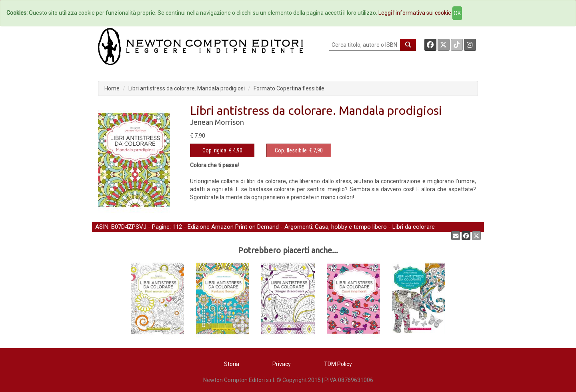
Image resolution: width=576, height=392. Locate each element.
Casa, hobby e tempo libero (351, 227)
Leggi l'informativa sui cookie (415, 13)
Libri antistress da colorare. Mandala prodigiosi (187, 88)
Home (112, 88)
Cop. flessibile (291, 150)
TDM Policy (338, 364)
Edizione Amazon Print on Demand (233, 227)
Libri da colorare (414, 227)
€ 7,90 (299, 150)
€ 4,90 (222, 150)
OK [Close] (457, 13)
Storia (232, 364)
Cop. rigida (214, 150)
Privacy (282, 364)
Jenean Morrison (217, 122)
